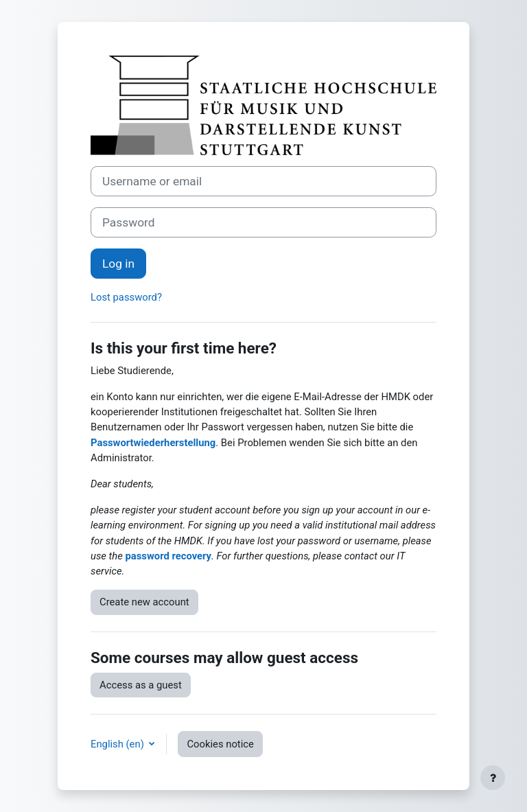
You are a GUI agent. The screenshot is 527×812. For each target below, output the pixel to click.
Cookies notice (220, 744)
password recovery (168, 556)
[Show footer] (493, 778)
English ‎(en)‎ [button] (118, 744)
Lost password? (126, 297)
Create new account (144, 602)
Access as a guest (141, 685)
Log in (118, 264)
